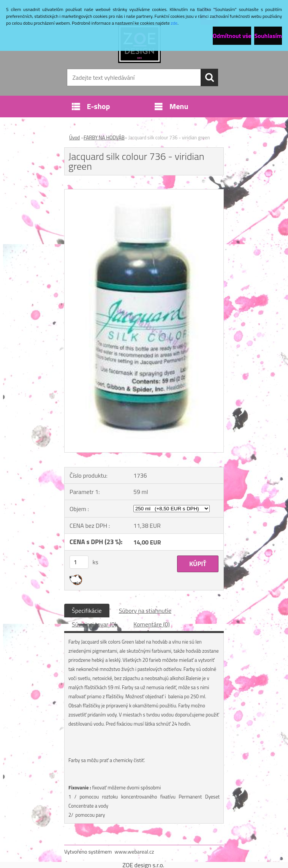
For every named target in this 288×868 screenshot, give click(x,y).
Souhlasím (268, 36)
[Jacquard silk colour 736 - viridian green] (144, 193)
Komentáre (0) (151, 624)
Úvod (74, 137)
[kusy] (79, 562)
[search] (209, 77)
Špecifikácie (87, 611)
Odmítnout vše (232, 36)
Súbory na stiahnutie (145, 611)
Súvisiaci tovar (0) (94, 624)
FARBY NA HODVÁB (104, 137)
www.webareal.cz (135, 851)
